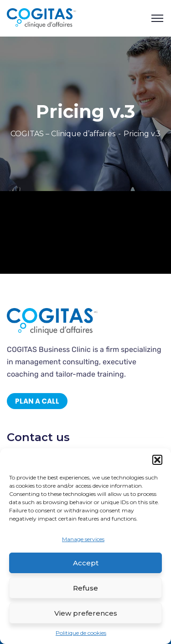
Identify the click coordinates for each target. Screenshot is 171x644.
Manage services (83, 539)
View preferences (86, 613)
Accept (86, 563)
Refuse (85, 588)
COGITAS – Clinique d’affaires (63, 134)
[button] (157, 460)
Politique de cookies (81, 633)
